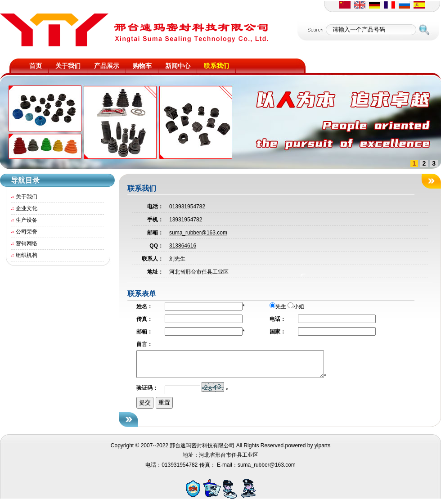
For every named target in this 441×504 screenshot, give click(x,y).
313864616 (183, 246)
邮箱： (155, 233)
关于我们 (27, 197)
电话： (155, 207)
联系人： (153, 259)
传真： (144, 319)
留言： (144, 344)
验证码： (147, 393)
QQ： (156, 246)
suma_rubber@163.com (198, 233)
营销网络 (27, 243)
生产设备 (27, 220)
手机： (155, 220)
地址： (155, 272)
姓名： (144, 306)
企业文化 (27, 208)
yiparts (322, 451)
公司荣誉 (27, 232)
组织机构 (27, 255)
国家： (278, 332)
